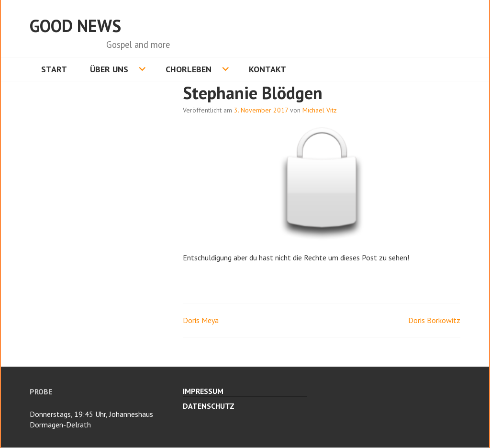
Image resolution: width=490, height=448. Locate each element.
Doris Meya (201, 320)
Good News (75, 26)
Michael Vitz (320, 110)
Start (54, 69)
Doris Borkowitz (434, 320)
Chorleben (189, 69)
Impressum (203, 391)
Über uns (109, 69)
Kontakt (267, 69)
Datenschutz (209, 406)
